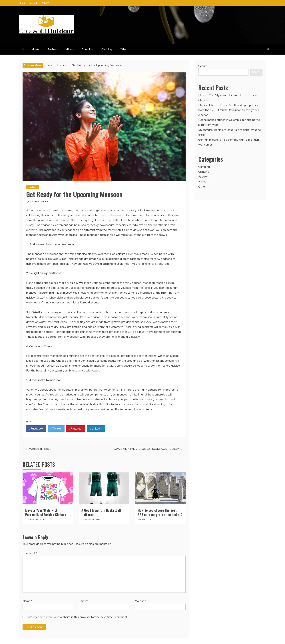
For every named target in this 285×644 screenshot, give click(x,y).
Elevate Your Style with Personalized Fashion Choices (46, 512)
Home (36, 49)
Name (27, 601)
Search (203, 66)
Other (124, 49)
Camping (87, 49)
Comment (30, 553)
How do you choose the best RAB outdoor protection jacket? (160, 512)
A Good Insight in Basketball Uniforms (101, 512)
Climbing (107, 49)
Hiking (70, 49)
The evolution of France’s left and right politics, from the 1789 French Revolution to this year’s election (229, 110)
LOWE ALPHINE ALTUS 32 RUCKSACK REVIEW (146, 449)
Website (141, 601)
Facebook (36, 429)
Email (83, 601)
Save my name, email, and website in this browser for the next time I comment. (77, 617)
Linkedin (96, 429)
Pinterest (76, 429)
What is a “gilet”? (40, 449)
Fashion (53, 49)
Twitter (56, 429)
